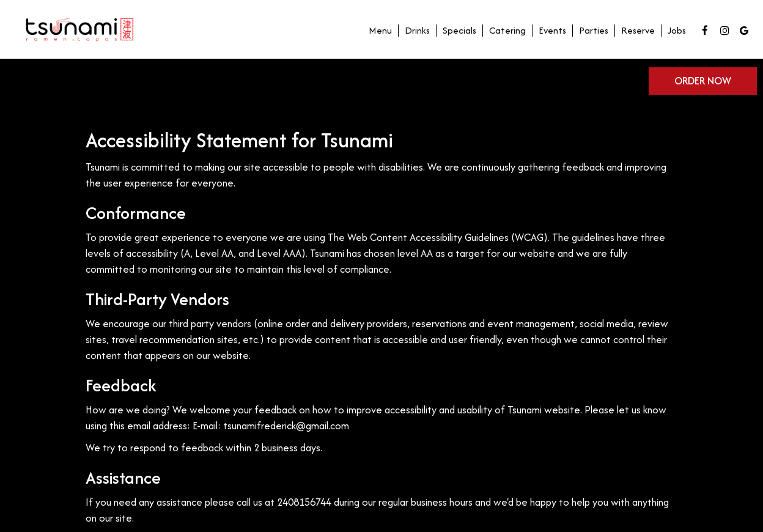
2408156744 (304, 502)
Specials (459, 31)
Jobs (677, 31)
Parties (594, 31)
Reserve (638, 31)
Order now (703, 81)
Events (552, 31)
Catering (507, 31)
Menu (380, 31)
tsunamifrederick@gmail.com (286, 426)
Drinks (417, 31)
